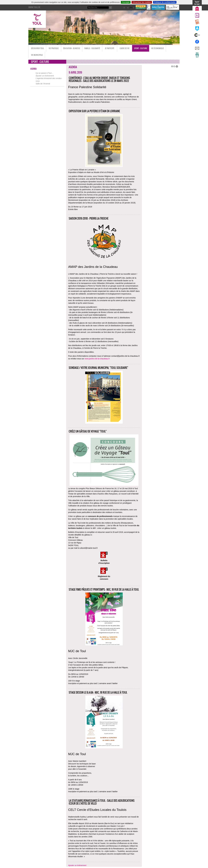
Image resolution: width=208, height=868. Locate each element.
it (134, 8)
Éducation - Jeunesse (72, 48)
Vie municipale (37, 55)
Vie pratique (54, 48)
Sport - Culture (141, 48)
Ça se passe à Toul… (45, 73)
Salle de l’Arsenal (43, 84)
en (128, 8)
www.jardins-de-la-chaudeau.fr (97, 359)
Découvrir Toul (38, 48)
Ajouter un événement (45, 76)
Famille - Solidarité (92, 48)
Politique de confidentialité (165, 2)
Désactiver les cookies (142, 2)
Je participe (110, 48)
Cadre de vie (125, 48)
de (124, 8)
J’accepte (126, 2)
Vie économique (158, 48)
